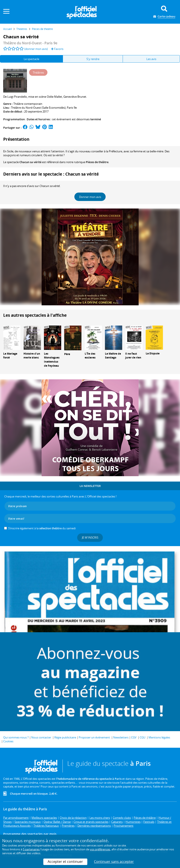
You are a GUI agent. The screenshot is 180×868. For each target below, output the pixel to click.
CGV (134, 737)
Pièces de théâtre (97, 162)
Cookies (8, 741)
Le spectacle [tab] (31, 59)
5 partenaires (31, 849)
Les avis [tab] (151, 59)
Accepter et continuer (65, 862)
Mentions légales (159, 737)
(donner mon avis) (36, 49)
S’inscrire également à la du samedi (42, 528)
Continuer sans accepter (114, 862)
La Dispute (153, 353)
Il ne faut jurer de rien (133, 356)
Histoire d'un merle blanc (32, 356)
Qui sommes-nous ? (16, 737)
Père (67, 354)
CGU (142, 737)
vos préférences (100, 849)
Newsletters (121, 737)
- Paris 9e (30, 43)
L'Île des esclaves (90, 356)
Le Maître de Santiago (113, 356)
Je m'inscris (90, 537)
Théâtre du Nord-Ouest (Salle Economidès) (38, 108)
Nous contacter (41, 737)
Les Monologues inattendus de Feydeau (52, 360)
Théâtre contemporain (28, 104)
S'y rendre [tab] (93, 59)
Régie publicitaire (65, 737)
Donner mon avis (90, 197)
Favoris (57, 49)
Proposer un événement (94, 737)
